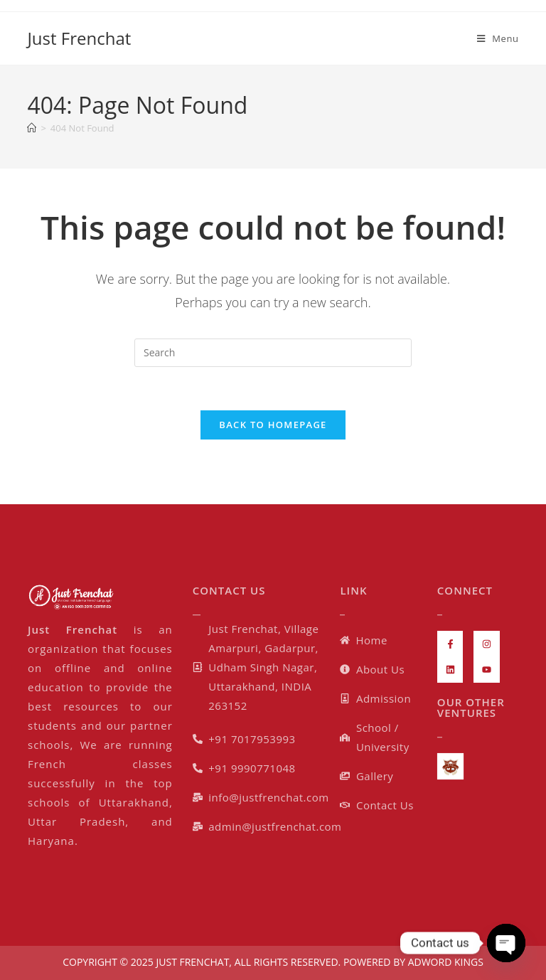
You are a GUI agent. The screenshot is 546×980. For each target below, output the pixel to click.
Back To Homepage (273, 425)
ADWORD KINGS (444, 962)
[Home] (32, 128)
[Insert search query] (273, 353)
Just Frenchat (79, 38)
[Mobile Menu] (498, 38)
